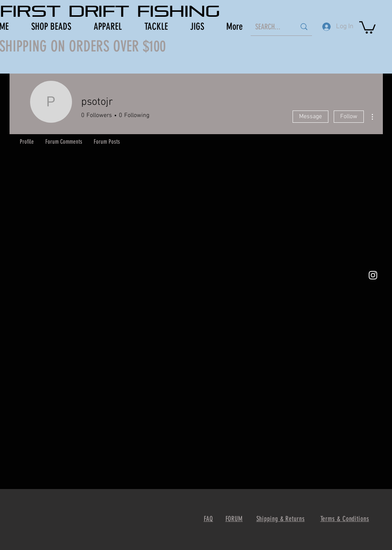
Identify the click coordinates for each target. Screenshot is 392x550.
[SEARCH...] (270, 26)
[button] (367, 27)
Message (310, 117)
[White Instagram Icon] (373, 275)
